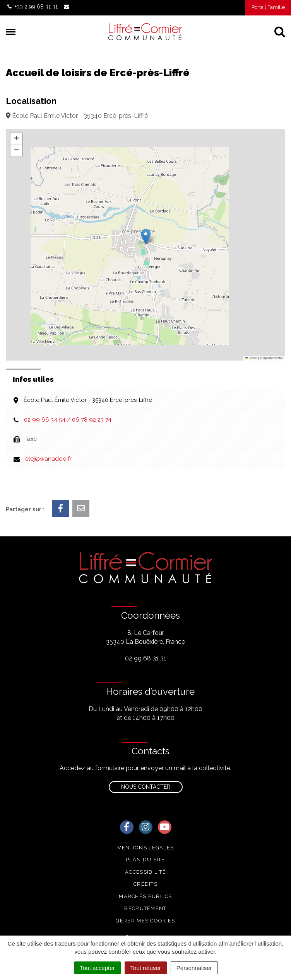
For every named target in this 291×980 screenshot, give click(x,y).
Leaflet (251, 358)
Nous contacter (146, 787)
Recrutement (145, 908)
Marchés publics (145, 896)
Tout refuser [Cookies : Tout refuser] (146, 968)
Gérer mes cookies (145, 921)
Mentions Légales (146, 848)
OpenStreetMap (273, 358)
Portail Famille (268, 7)
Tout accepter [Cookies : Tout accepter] (98, 968)
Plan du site (145, 860)
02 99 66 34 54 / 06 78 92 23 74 (68, 420)
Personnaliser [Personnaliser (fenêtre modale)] (194, 968)
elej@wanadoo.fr (48, 459)
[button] (146, 237)
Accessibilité (145, 872)
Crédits (145, 884)
